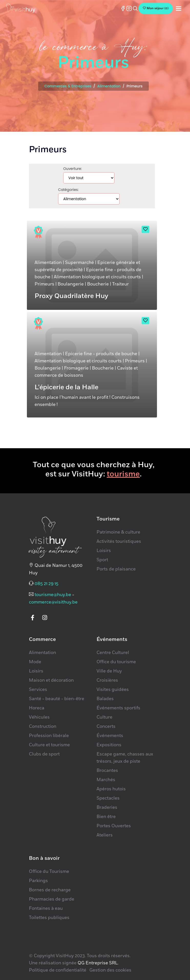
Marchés (106, 780)
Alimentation (109, 86)
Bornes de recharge (50, 890)
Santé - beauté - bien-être (57, 699)
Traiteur (120, 284)
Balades (105, 699)
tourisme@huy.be (53, 595)
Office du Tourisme (49, 872)
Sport (102, 560)
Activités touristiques (119, 542)
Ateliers (105, 835)
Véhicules (39, 717)
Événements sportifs (118, 708)
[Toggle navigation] (179, 9)
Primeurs (44, 284)
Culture (104, 717)
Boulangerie (71, 284)
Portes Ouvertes (114, 826)
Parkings (38, 881)
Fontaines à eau (46, 908)
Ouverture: (73, 169)
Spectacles (108, 798)
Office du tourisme (116, 662)
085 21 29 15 (46, 584)
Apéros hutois (111, 789)
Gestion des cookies (110, 970)
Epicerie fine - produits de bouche (101, 354)
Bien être (106, 817)
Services (38, 690)
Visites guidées (113, 690)
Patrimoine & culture (118, 532)
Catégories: (68, 190)
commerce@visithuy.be (53, 602)
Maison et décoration (51, 680)
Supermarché (80, 263)
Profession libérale (49, 736)
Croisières (107, 680)
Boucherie (98, 284)
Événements (110, 736)
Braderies (107, 808)
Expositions (109, 745)
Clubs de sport (44, 754)
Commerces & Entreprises (68, 86)
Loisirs (104, 551)
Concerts (106, 727)
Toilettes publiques (49, 918)
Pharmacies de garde (52, 899)
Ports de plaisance (116, 569)
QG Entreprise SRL (98, 963)
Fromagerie (76, 368)
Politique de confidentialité (58, 970)
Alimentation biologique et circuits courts (97, 277)
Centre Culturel (113, 653)
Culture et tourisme (49, 745)
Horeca (37, 708)
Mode (35, 662)
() (156, 8)
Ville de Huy (109, 671)
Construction (43, 727)
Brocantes (107, 771)
